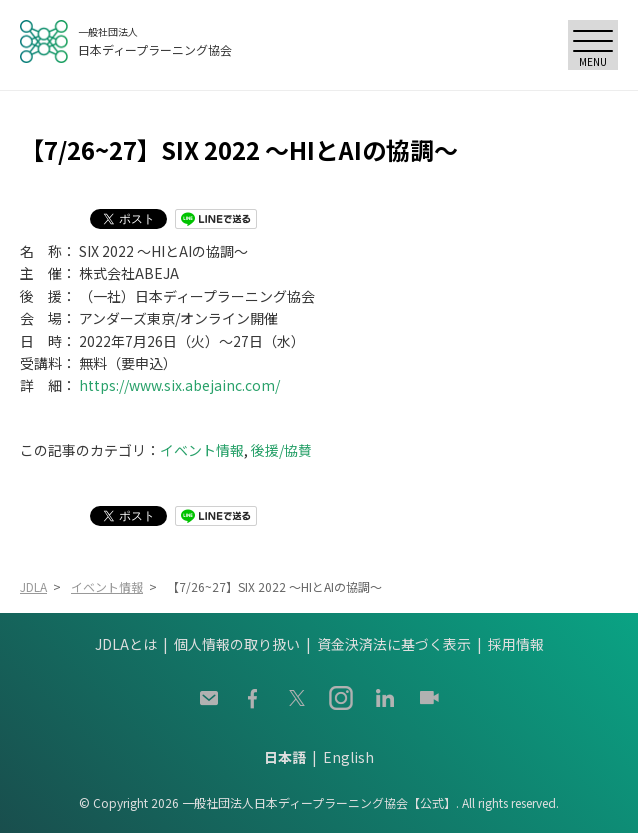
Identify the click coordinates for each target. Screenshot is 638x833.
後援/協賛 (281, 450)
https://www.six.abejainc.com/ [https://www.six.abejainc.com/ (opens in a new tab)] (179, 385)
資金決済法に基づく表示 (394, 644)
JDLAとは (126, 644)
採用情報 (516, 644)
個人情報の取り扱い (237, 644)
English (348, 757)
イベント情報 (202, 450)
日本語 (285, 757)
